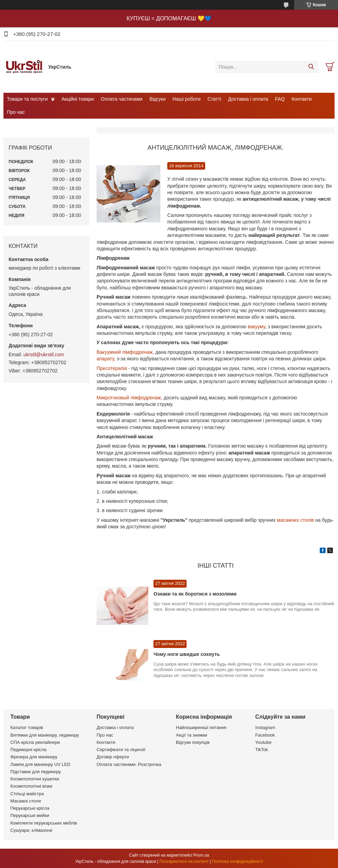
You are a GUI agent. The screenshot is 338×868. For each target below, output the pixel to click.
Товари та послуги (27, 99)
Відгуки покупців (193, 742)
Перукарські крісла (30, 808)
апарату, (107, 359)
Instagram (265, 727)
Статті (215, 99)
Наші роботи (186, 99)
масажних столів (295, 520)
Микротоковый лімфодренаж (129, 398)
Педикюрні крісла (28, 750)
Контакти (301, 99)
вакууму (256, 327)
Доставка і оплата (248, 99)
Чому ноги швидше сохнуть (187, 654)
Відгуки (157, 99)
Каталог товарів (27, 727)
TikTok (262, 750)
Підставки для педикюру (36, 772)
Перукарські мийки (30, 815)
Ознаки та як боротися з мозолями (195, 594)
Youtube (263, 742)
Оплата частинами (122, 99)
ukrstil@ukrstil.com (44, 355)
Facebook (265, 735)
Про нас (16, 112)
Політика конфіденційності (237, 861)
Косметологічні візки (31, 786)
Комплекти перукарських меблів (44, 823)
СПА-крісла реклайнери (35, 742)
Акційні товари (78, 99)
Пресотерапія (112, 368)
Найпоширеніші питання (201, 727)
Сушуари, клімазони (31, 830)
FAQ (280, 99)
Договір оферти (113, 757)
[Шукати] (311, 67)
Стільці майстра (27, 794)
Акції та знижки (192, 735)
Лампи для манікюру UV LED (40, 764)
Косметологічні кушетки (35, 779)
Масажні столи (26, 801)
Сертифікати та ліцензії (121, 750)
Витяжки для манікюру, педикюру (45, 735)
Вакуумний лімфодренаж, (126, 352)
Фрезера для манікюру (34, 757)
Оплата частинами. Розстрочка (129, 764)
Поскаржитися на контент (184, 861)
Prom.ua (201, 855)
